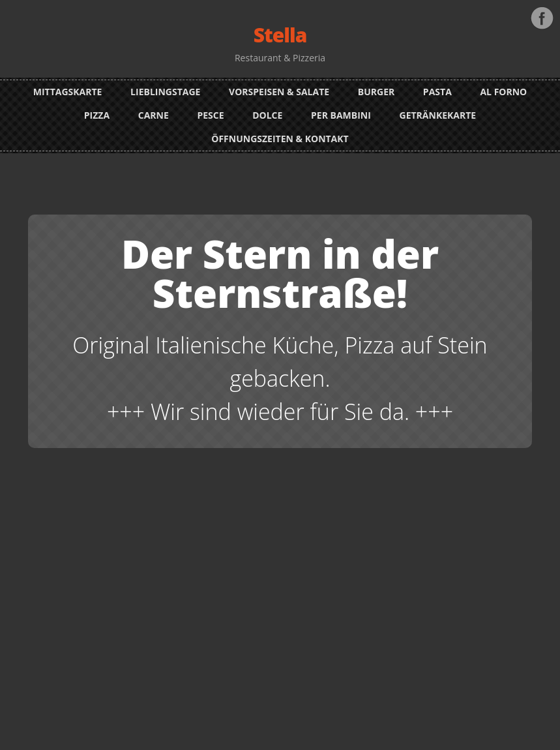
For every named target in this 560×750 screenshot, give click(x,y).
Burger (376, 92)
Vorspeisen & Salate (279, 92)
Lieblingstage (165, 92)
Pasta (437, 92)
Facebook (542, 18)
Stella (280, 35)
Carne (154, 115)
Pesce (210, 115)
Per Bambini (341, 115)
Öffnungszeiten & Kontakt (280, 139)
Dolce (267, 115)
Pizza (97, 115)
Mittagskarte (68, 92)
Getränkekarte (438, 115)
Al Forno (503, 92)
